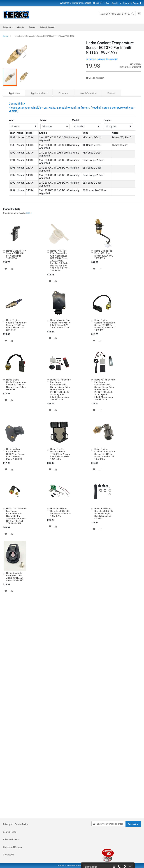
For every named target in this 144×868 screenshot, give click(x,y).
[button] (75, 80)
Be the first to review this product (102, 59)
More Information (88, 144)
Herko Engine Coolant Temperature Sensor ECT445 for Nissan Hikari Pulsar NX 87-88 (16, 435)
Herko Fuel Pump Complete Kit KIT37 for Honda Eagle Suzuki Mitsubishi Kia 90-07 (104, 564)
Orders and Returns (12, 847)
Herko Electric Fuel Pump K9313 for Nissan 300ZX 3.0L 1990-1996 (104, 305)
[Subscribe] (133, 824)
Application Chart (39, 144)
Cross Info (63, 144)
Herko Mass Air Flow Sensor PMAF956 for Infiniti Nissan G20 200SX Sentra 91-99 (60, 375)
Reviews (111, 144)
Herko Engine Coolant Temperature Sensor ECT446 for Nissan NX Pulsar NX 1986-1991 (105, 376)
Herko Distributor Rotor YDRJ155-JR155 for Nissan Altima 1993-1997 (15, 627)
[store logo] (16, 15)
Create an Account (132, 3)
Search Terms (10, 832)
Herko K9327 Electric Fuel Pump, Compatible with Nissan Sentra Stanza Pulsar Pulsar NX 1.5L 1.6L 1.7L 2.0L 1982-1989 (16, 567)
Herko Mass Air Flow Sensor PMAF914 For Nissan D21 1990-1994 (16, 305)
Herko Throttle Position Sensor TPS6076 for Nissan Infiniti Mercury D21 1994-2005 (60, 505)
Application (14, 144)
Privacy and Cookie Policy (15, 824)
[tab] (14, 144)
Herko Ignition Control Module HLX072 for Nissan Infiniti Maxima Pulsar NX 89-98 (15, 505)
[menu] (72, 27)
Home (6, 36)
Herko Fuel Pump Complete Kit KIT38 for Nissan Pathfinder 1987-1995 (61, 563)
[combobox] (117, 14)
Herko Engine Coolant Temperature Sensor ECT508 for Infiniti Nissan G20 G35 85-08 (16, 376)
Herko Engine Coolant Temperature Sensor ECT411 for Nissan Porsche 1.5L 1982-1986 (105, 505)
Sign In (115, 3)
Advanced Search (12, 839)
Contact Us (8, 855)
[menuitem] (8, 27)
